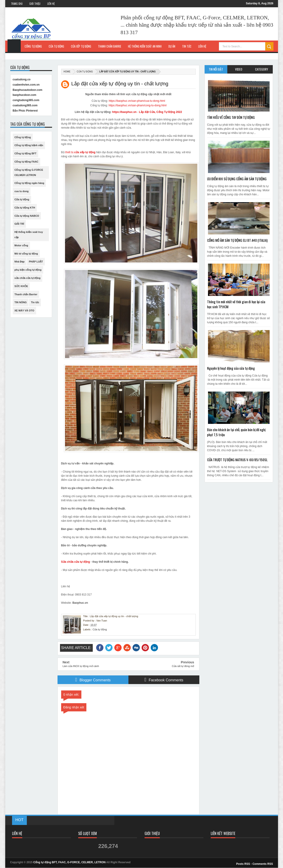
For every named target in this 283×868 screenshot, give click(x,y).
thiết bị (80, 152)
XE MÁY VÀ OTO (24, 311)
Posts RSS (243, 864)
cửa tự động (82, 562)
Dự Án (172, 46)
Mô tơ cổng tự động (26, 254)
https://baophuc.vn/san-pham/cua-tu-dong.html (137, 101)
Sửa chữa (68, 562)
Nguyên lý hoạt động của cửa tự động (231, 368)
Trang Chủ (17, 4)
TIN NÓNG (21, 302)
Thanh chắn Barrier (26, 294)
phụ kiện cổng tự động (28, 270)
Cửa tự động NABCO (27, 216)
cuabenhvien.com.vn (26, 85)
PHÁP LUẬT (36, 262)
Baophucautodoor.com (28, 90)
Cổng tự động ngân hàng (29, 183)
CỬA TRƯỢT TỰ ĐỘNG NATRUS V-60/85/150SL (237, 460)
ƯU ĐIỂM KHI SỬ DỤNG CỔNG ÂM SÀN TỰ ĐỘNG (237, 179)
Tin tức (35, 302)
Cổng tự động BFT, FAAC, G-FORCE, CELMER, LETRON (70, 862)
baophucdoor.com (25, 95)
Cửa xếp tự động (81, 46)
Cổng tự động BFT (26, 153)
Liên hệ (202, 46)
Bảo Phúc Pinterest (25, 111)
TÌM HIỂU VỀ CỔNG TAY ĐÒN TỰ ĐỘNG (231, 117)
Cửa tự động (56, 46)
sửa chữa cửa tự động (28, 278)
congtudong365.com (26, 100)
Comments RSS (263, 864)
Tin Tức (187, 46)
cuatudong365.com (25, 105)
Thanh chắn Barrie (110, 46)
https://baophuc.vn (124, 112)
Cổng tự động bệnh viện (29, 145)
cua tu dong (22, 191)
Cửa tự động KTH (25, 208)
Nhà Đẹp (20, 262)
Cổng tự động (33, 46)
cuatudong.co (22, 79)
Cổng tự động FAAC (26, 162)
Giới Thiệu (35, 4)
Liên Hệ (51, 4)
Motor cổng (21, 245)
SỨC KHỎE (21, 286)
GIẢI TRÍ (19, 224)
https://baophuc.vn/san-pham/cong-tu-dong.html (138, 105)
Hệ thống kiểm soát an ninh (145, 46)
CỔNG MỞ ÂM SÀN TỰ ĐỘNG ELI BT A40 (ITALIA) (237, 240)
